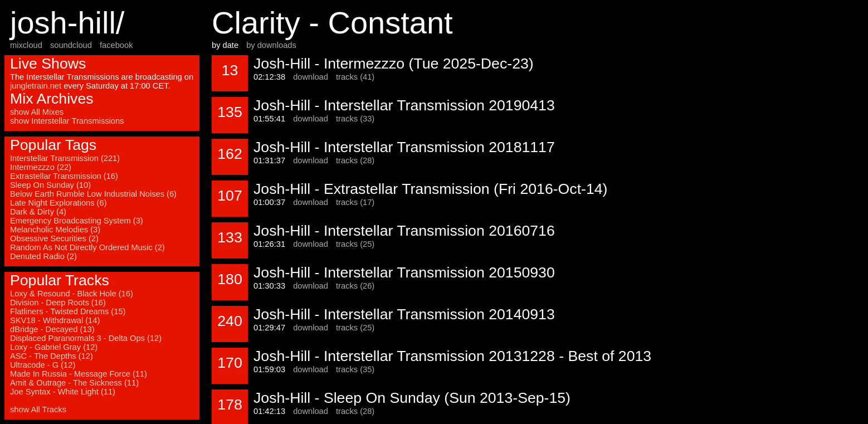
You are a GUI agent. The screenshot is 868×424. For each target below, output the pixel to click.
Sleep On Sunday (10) (50, 185)
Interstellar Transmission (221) (65, 158)
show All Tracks (38, 410)
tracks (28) (355, 160)
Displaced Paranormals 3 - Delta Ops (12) (86, 338)
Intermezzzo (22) (41, 167)
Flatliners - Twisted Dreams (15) (68, 311)
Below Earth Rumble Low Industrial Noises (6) (93, 194)
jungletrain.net (36, 86)
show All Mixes (37, 112)
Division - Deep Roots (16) (58, 303)
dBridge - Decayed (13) (52, 329)
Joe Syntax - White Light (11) (63, 392)
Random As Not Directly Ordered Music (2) (87, 247)
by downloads (271, 45)
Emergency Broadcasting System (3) (77, 221)
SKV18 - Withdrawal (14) (55, 320)
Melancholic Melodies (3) (55, 230)
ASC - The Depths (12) (52, 356)
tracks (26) (355, 286)
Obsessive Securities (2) (54, 238)
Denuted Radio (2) (43, 256)
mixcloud (26, 45)
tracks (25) (355, 244)
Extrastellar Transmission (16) (64, 176)
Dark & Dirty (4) (38, 212)
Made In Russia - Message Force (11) (79, 374)
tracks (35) (355, 369)
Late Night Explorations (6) (58, 203)
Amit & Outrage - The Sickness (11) (74, 383)
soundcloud (71, 45)
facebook (116, 45)
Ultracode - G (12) (43, 365)
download (311, 77)
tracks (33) (355, 119)
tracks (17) (355, 202)
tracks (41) (355, 77)
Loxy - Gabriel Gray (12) (54, 347)
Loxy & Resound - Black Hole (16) (72, 294)
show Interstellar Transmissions (67, 121)
